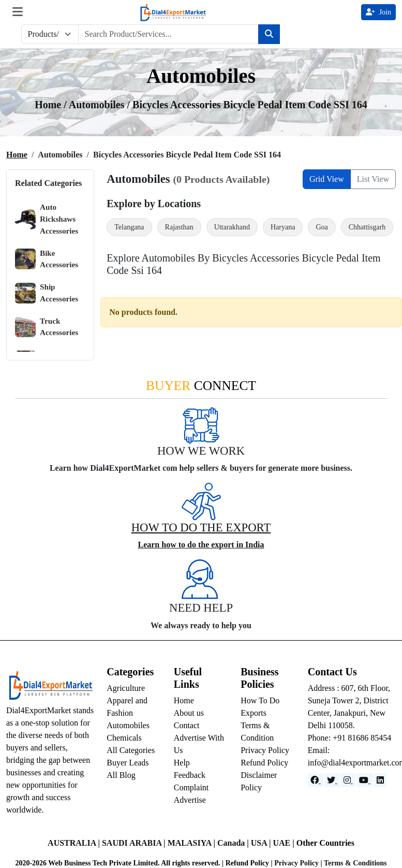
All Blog (121, 775)
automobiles (98, 105)
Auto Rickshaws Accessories (47, 219)
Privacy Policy (265, 750)
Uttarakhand (232, 227)
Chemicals (124, 738)
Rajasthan (179, 227)
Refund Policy (264, 763)
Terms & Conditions (355, 863)
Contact (187, 725)
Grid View (327, 179)
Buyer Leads (128, 763)
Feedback (190, 775)
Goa (322, 227)
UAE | (284, 843)
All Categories (131, 750)
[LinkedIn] (380, 780)
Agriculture (126, 688)
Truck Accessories (47, 327)
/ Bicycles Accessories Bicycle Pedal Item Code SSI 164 (247, 105)
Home (17, 155)
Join (378, 12)
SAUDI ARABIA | (135, 843)
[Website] (332, 780)
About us (189, 713)
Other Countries (325, 843)
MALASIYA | (192, 843)
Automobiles (128, 725)
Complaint (191, 787)
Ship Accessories (47, 293)
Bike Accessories (47, 259)
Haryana (283, 227)
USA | (262, 843)
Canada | (234, 843)
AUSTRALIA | (75, 843)
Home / (52, 105)
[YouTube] (365, 780)
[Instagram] (348, 780)
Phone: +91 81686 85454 (349, 738)
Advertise (190, 800)
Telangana (129, 227)
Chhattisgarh (367, 227)
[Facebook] (316, 780)
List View (373, 179)
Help (182, 763)
